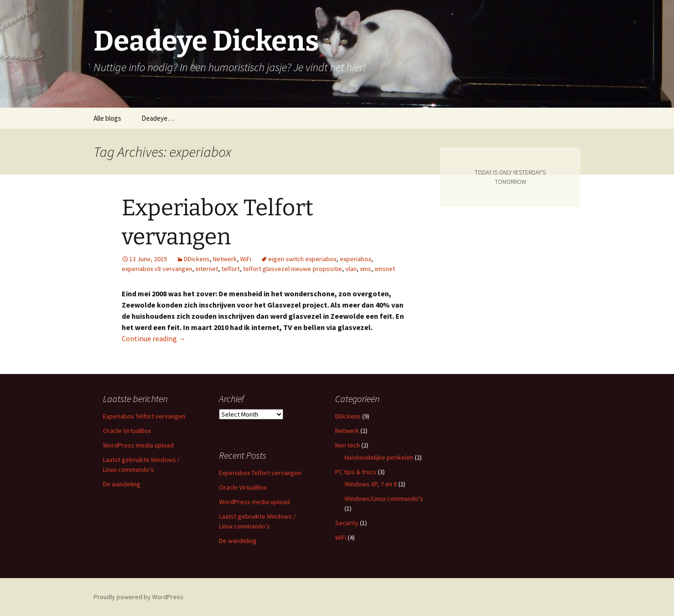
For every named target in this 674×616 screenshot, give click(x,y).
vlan (351, 269)
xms (366, 269)
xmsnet (385, 269)
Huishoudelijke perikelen (379, 457)
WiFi (246, 259)
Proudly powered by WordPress (139, 597)
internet (207, 269)
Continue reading (154, 338)
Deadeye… (158, 118)
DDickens (197, 259)
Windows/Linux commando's (384, 499)
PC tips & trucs (356, 472)
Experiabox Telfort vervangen (144, 416)
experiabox (355, 259)
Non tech (348, 445)
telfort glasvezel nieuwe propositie (293, 269)
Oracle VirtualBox (127, 431)
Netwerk (225, 259)
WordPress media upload (138, 445)
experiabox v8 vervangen (157, 269)
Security (347, 523)
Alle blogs (107, 118)
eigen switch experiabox (302, 259)
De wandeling (122, 484)
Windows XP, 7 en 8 (371, 484)
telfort (231, 269)
